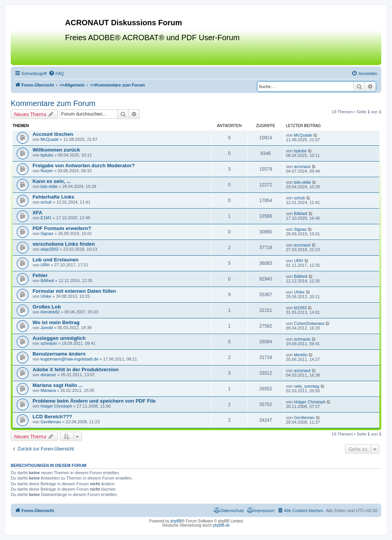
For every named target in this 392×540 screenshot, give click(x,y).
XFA (38, 213)
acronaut (302, 166)
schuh (46, 202)
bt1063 (301, 308)
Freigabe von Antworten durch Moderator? (84, 166)
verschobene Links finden (64, 244)
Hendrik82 (50, 312)
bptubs (47, 155)
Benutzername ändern (59, 354)
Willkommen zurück (56, 150)
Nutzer (47, 171)
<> (72, 85)
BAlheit (301, 214)
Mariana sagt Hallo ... (58, 385)
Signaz (47, 233)
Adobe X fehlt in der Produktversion (76, 370)
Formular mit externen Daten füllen (74, 291)
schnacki (49, 343)
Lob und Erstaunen (56, 260)
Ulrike (46, 296)
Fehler (40, 275)
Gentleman (51, 422)
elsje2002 (50, 249)
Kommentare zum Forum (53, 103)
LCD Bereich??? (52, 417)
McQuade (50, 139)
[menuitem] (56, 73)
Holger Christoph (56, 406)
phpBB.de (221, 525)
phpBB (176, 521)
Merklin (301, 355)
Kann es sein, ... (52, 181)
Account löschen (53, 134)
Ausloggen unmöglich (59, 338)
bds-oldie (49, 186)
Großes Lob (47, 307)
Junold (47, 328)
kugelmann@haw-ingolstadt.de (69, 359)
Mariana (48, 390)
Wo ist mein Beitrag (56, 322)
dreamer (48, 375)
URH (45, 265)
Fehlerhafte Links (53, 197)
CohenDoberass (309, 323)
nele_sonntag (307, 386)
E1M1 (46, 218)
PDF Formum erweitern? (62, 228)
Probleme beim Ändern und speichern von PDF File (94, 401)
